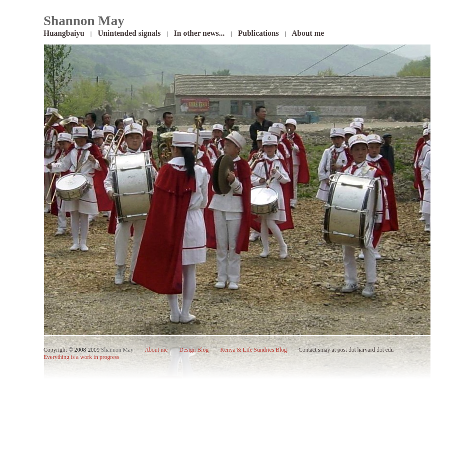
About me (308, 33)
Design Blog (194, 350)
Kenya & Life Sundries (253, 350)
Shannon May (117, 350)
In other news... (200, 33)
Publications (258, 33)
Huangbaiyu (64, 33)
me (157, 350)
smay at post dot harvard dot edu (356, 350)
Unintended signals (129, 33)
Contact (307, 350)
